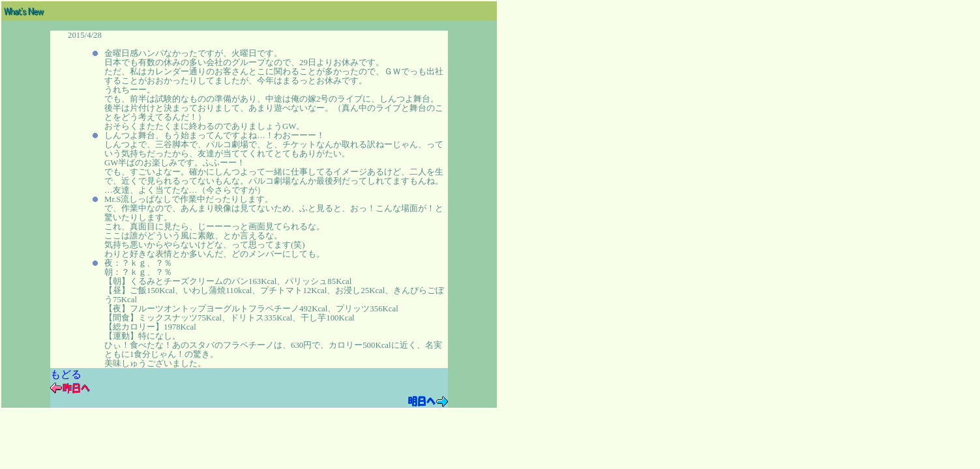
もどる (66, 374)
